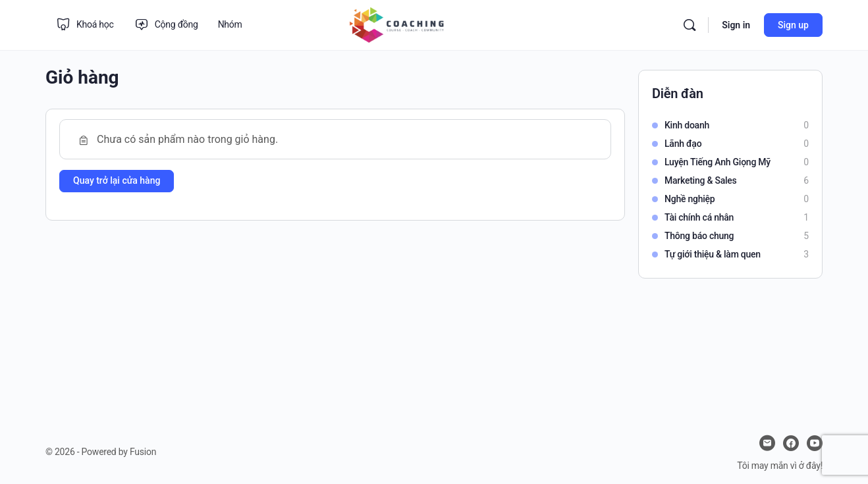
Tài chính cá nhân (699, 217)
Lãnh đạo (683, 144)
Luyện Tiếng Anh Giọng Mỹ (718, 162)
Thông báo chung (699, 236)
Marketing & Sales (701, 180)
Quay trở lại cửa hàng (117, 180)
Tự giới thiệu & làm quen (713, 254)
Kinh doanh (687, 125)
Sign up (793, 25)
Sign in (736, 25)
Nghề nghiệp (690, 199)
